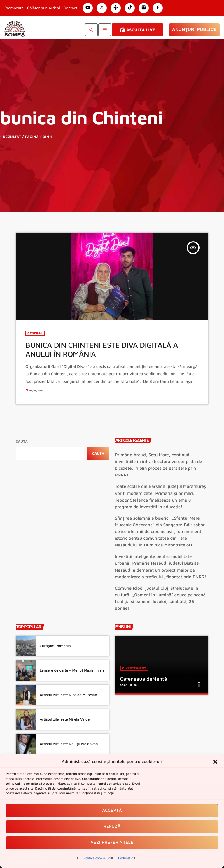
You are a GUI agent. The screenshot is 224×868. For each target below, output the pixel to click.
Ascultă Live (138, 30)
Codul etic (126, 858)
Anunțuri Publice (194, 30)
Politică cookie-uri (97, 858)
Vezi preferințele (112, 842)
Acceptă (112, 810)
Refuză (112, 826)
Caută (22, 441)
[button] (215, 762)
